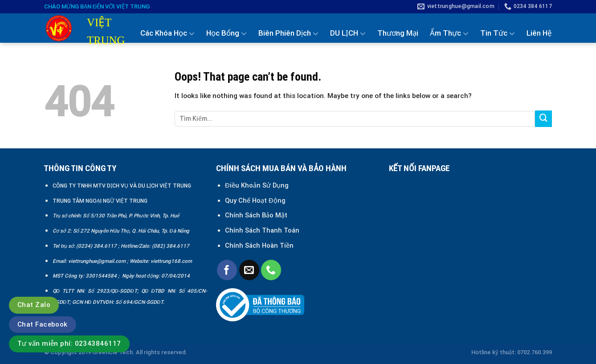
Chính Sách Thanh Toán (262, 230)
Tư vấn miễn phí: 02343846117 (69, 344)
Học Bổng (227, 33)
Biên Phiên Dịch (288, 33)
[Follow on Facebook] (227, 270)
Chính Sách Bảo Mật (257, 215)
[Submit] (543, 119)
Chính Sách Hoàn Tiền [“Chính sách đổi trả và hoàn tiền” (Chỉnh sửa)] (259, 245)
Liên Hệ (539, 33)
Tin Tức (498, 33)
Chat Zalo (34, 305)
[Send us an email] (249, 270)
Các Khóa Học (167, 33)
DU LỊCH (348, 33)
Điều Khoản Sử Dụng (257, 185)
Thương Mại (398, 33)
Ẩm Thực (449, 33)
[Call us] (271, 270)
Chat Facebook (43, 324)
